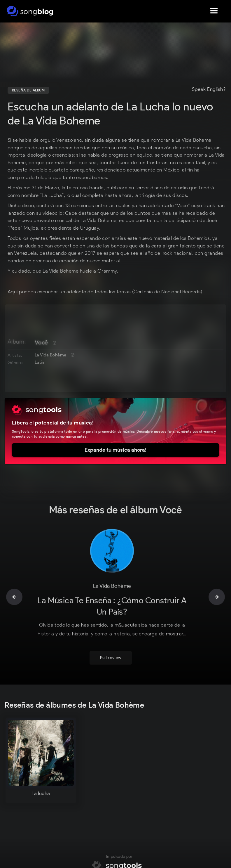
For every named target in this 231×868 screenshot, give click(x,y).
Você (41, 342)
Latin (40, 362)
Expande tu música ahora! (116, 450)
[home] (30, 11)
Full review (111, 662)
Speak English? (209, 89)
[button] (214, 11)
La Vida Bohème (51, 355)
